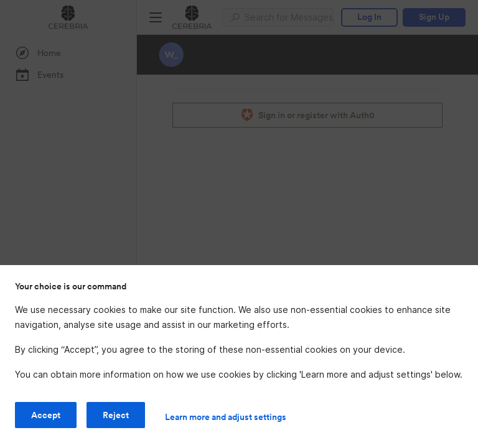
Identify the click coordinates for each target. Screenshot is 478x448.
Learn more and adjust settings (226, 417)
